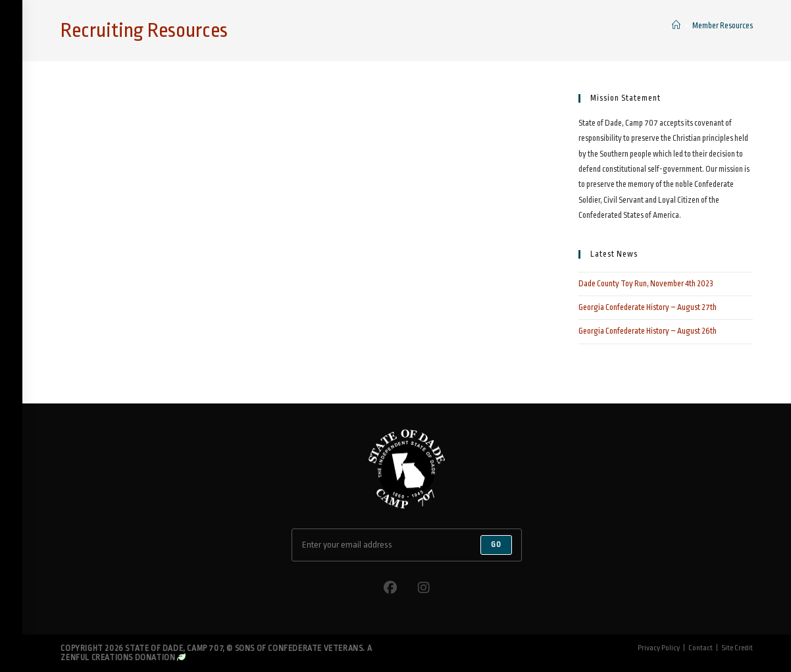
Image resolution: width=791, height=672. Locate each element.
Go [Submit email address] (496, 545)
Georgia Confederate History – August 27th (648, 307)
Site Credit (737, 648)
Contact (701, 648)
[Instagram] (424, 588)
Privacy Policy (659, 648)
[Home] (676, 26)
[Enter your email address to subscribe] (407, 545)
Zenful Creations (97, 658)
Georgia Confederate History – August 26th (648, 331)
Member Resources (723, 26)
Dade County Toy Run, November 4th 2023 (646, 284)
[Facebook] (390, 588)
